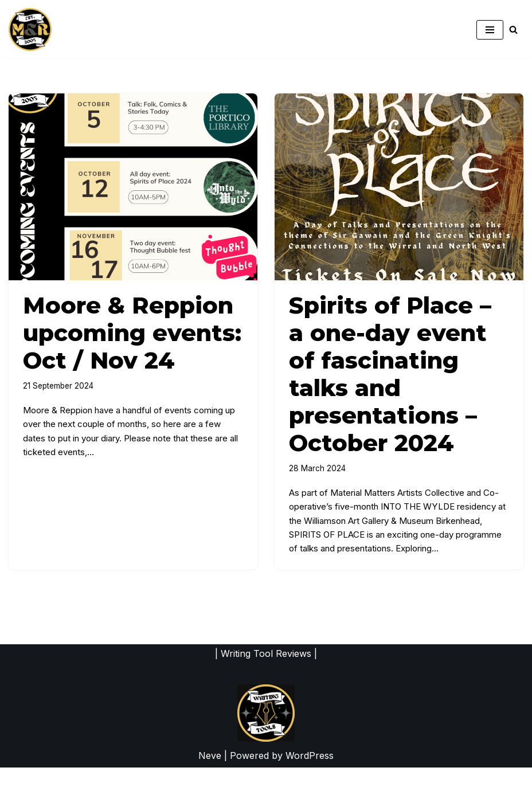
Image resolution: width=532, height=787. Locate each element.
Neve (210, 775)
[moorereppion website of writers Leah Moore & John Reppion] (30, 30)
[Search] (513, 30)
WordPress (310, 775)
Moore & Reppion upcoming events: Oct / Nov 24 (132, 333)
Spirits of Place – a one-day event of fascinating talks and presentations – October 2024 (390, 374)
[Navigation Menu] (490, 30)
